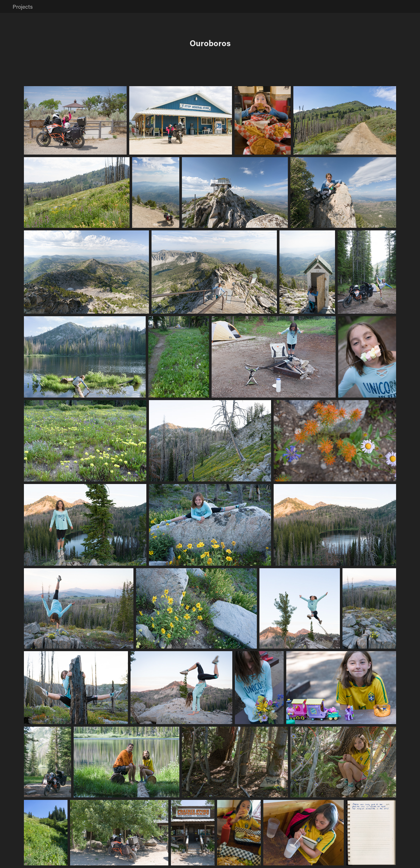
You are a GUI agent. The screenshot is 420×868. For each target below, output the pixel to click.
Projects (23, 6)
